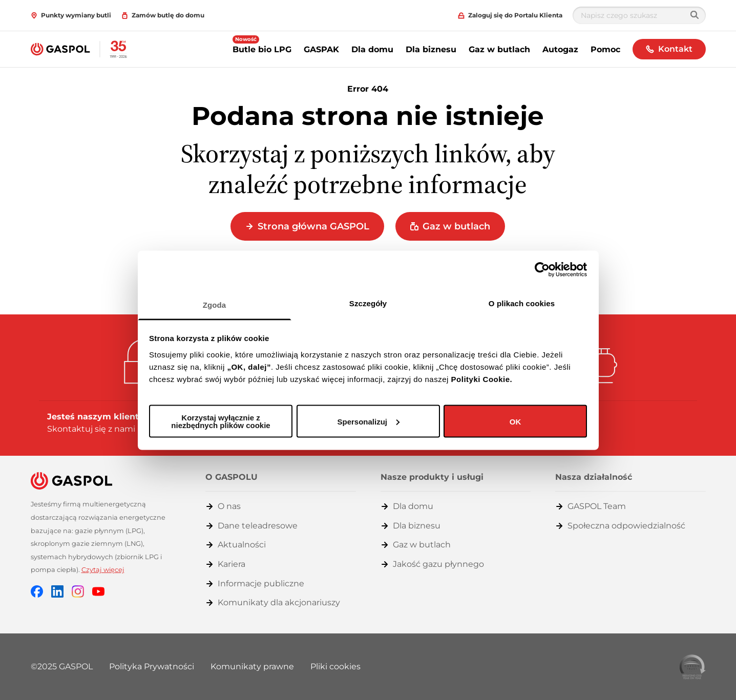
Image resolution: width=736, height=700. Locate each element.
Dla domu (372, 49)
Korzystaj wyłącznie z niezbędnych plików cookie (220, 421)
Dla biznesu (431, 49)
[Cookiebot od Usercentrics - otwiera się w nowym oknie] (542, 270)
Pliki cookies (335, 666)
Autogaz (560, 49)
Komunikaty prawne (252, 666)
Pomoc (605, 49)
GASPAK (321, 49)
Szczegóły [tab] (368, 303)
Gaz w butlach (499, 49)
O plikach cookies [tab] (522, 303)
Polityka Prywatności (152, 666)
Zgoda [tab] (215, 304)
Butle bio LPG (262, 49)
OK (516, 421)
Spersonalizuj (368, 421)
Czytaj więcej (103, 570)
